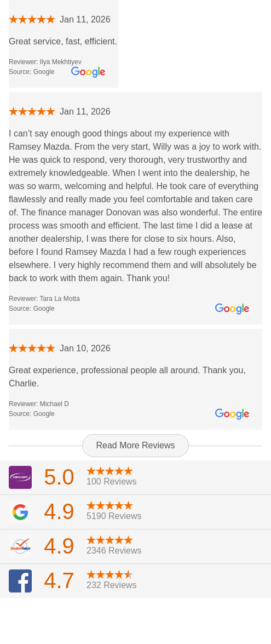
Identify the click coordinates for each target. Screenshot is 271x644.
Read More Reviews (135, 445)
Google (44, 72)
